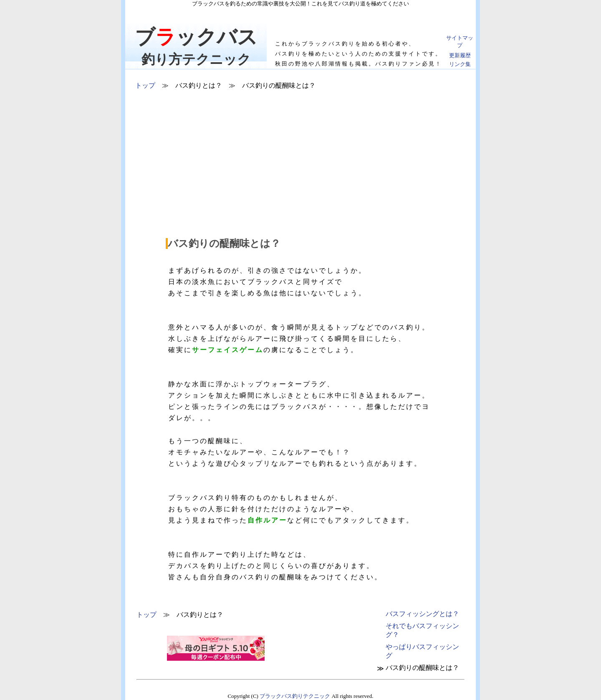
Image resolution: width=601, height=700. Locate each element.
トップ (145, 85)
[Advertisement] (301, 170)
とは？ (422, 614)
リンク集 (460, 64)
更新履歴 (460, 55)
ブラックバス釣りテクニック (295, 696)
